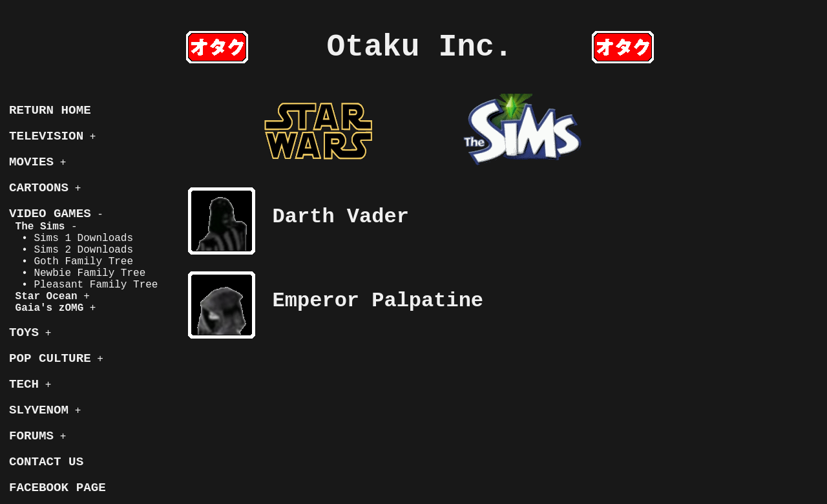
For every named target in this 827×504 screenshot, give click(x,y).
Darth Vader (341, 217)
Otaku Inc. (420, 47)
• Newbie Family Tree (77, 273)
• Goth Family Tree (71, 262)
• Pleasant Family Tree (83, 285)
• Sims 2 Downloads (71, 250)
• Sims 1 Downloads (71, 238)
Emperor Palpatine (378, 301)
